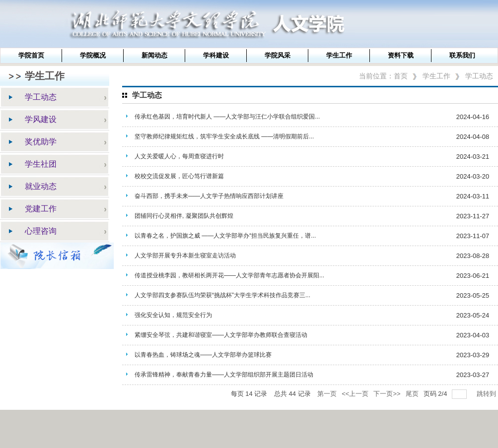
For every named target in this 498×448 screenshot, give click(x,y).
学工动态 (479, 76)
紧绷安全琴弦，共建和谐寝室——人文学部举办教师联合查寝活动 (221, 335)
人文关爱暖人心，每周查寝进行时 (179, 156)
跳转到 (487, 394)
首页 (401, 76)
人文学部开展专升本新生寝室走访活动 (185, 256)
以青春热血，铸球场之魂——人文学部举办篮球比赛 (203, 355)
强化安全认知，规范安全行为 (173, 315)
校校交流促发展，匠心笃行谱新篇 (179, 176)
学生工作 (436, 76)
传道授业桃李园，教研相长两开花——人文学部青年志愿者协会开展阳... (229, 275)
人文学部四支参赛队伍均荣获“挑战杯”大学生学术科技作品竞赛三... (222, 295)
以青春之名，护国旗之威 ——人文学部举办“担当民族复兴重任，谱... (225, 236)
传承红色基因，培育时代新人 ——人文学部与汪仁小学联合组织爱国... (227, 117)
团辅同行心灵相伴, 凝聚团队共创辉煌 (184, 216)
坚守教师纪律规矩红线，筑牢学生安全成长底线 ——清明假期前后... (224, 136)
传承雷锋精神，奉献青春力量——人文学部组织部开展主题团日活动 (224, 375)
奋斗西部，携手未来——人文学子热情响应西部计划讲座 (209, 196)
